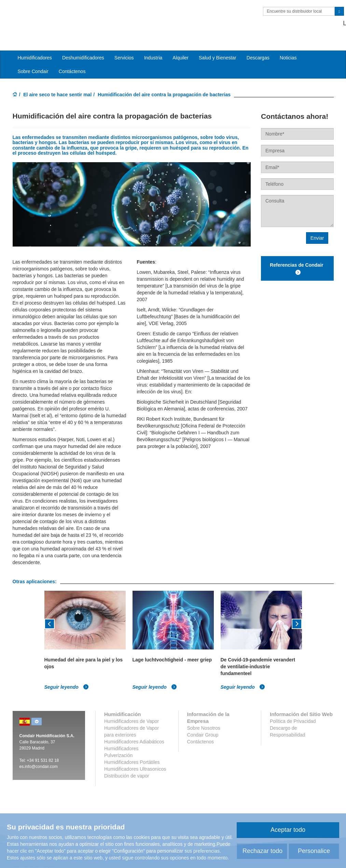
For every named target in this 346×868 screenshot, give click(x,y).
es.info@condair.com (39, 757)
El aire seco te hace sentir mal (57, 85)
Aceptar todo (288, 830)
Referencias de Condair (297, 260)
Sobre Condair (33, 62)
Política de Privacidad (293, 712)
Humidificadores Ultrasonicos (135, 759)
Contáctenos (72, 62)
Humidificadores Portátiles (132, 753)
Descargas (258, 48)
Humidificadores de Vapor (132, 712)
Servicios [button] (124, 48)
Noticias (288, 48)
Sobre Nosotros (204, 718)
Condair (52, 15)
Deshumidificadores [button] (83, 48)
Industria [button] (153, 48)
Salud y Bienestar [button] (218, 48)
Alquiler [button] (181, 48)
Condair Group (203, 725)
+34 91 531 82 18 (310, 23)
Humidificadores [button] (35, 48)
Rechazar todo (262, 851)
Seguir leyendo (67, 677)
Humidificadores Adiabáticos (134, 732)
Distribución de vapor (127, 766)
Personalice (314, 851)
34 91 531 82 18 (44, 751)
